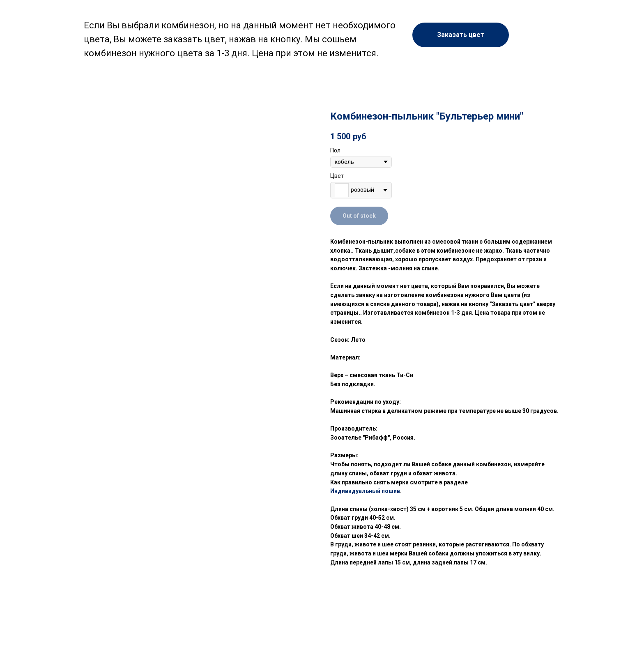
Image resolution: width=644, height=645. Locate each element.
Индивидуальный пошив (365, 491)
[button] (461, 35)
